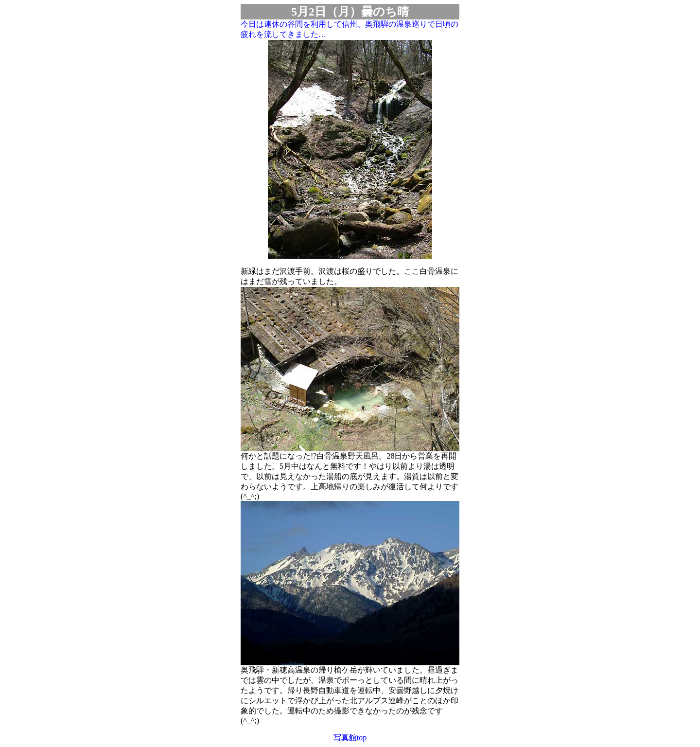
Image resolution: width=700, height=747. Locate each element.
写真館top (350, 738)
